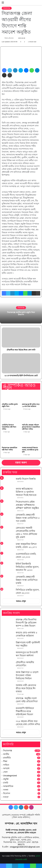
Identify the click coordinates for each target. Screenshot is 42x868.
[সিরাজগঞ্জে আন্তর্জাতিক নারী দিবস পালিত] (11, 440)
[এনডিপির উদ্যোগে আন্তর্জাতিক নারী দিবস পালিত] (11, 418)
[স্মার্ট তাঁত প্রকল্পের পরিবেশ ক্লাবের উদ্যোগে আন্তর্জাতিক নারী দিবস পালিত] (31, 418)
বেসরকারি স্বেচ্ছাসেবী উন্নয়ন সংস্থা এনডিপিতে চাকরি (27, 580)
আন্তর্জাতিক (8, 786)
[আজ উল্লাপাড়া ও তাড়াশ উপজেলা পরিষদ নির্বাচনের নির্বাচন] (8, 675)
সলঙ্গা (6, 790)
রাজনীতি (7, 758)
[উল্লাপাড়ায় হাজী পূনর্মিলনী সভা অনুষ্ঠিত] (8, 645)
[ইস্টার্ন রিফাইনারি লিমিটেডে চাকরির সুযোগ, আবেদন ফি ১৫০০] (8, 566)
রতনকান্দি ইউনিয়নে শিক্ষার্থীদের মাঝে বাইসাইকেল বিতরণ (25, 711)
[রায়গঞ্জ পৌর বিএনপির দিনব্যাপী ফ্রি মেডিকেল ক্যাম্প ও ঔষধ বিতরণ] (8, 622)
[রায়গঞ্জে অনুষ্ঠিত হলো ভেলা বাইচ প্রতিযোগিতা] (8, 701)
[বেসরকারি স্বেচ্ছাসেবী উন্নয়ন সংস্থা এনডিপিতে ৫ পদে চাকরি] (8, 518)
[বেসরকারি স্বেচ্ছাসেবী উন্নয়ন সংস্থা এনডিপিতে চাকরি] (8, 580)
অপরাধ (6, 768)
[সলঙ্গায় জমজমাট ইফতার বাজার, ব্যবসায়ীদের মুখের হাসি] (31, 440)
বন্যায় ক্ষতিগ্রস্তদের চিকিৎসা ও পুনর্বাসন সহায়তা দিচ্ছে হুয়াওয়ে (26, 492)
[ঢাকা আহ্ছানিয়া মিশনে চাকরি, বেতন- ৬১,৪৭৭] (8, 547)
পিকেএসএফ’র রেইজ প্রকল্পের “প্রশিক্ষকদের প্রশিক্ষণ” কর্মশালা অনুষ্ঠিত (27, 505)
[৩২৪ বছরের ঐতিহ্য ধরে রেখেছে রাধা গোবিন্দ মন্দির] (8, 724)
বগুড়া (6, 797)
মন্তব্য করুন (21, 463)
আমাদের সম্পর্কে (19, 815)
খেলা (5, 772)
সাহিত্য (6, 765)
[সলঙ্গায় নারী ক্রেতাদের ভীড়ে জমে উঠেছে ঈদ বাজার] (8, 688)
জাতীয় (6, 754)
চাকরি (6, 783)
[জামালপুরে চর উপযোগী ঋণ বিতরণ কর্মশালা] (8, 655)
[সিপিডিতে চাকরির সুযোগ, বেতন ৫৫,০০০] (8, 592)
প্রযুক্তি (6, 779)
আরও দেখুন (21, 601)
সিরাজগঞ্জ (7, 8)
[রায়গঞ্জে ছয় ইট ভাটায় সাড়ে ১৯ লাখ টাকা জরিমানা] (31, 397)
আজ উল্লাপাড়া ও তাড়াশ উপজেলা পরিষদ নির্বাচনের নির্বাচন (27, 675)
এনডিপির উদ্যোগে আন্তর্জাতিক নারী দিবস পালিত (9, 427)
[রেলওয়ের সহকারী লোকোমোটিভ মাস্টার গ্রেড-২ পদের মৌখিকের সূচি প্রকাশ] (8, 530)
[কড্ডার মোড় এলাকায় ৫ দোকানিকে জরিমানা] (8, 635)
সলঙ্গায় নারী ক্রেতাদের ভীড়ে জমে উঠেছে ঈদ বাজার (26, 688)
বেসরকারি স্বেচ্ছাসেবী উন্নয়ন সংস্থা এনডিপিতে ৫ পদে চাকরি (28, 518)
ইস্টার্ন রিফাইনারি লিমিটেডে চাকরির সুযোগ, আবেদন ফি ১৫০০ (27, 567)
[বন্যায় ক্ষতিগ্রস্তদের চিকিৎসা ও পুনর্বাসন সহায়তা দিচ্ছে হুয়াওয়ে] (8, 491)
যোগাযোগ (6, 815)
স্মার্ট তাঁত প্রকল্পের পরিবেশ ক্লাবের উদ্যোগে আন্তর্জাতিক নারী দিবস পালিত (31, 427)
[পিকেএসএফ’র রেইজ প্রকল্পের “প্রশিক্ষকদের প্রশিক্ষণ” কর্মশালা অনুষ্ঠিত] (8, 504)
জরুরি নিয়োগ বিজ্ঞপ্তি (26, 479)
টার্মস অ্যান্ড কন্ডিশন (21, 817)
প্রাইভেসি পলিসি (33, 815)
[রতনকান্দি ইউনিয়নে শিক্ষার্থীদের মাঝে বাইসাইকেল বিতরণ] (8, 711)
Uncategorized (10, 776)
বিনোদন (7, 793)
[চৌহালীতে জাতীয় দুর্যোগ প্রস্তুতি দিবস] (11, 397)
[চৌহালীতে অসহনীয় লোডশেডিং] (8, 665)
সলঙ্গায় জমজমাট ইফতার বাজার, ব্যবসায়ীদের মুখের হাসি (30, 450)
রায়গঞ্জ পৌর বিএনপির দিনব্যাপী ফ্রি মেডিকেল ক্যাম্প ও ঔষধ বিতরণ (26, 623)
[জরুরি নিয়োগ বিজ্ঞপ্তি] (8, 481)
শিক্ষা (5, 761)
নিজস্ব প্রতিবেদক (9, 38)
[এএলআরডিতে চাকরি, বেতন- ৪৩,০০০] (8, 556)
